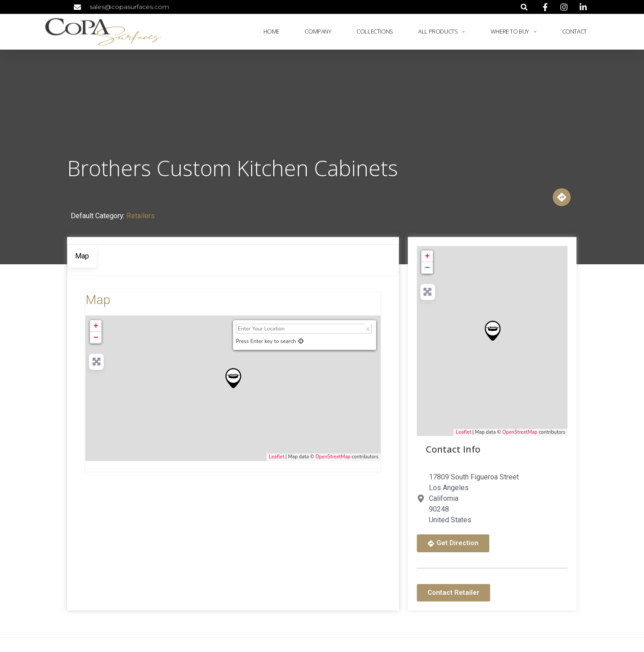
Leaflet (276, 457)
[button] (524, 7)
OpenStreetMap (333, 457)
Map (98, 300)
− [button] (96, 338)
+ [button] (96, 326)
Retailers (141, 216)
